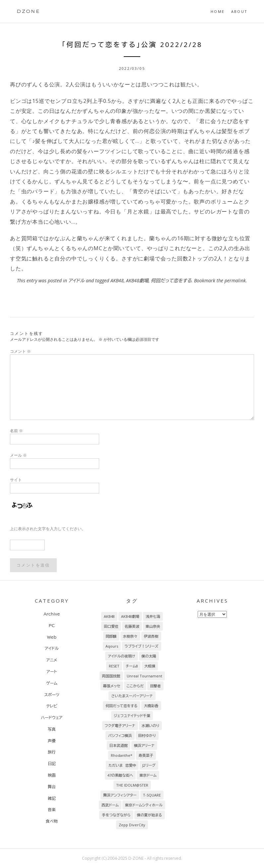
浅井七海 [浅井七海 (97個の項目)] (153, 616)
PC (52, 625)
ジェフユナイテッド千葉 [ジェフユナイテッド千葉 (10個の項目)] (132, 716)
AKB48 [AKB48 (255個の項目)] (109, 616)
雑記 (52, 798)
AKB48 (117, 280)
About (239, 11)
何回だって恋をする (171, 280)
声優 (52, 741)
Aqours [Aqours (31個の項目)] (112, 646)
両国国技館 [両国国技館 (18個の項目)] (111, 676)
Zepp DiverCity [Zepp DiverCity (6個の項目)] (132, 825)
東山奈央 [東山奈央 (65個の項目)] (153, 626)
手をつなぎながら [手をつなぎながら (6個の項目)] (116, 815)
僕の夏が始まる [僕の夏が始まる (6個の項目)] (150, 815)
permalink (235, 280)
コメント (20, 351)
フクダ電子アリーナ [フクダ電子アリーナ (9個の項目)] (120, 726)
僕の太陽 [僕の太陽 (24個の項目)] (149, 656)
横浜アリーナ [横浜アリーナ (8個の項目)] (144, 745)
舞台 (52, 787)
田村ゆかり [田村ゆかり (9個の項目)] (147, 735)
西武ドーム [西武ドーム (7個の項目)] (110, 805)
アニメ (52, 660)
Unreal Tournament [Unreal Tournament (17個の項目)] (144, 676)
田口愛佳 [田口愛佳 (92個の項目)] (111, 626)
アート (52, 671)
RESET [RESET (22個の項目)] (114, 666)
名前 (16, 431)
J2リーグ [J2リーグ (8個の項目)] (149, 765)
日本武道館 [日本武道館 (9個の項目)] (119, 745)
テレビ (52, 706)
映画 (52, 775)
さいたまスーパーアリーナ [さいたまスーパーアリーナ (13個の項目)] (132, 696)
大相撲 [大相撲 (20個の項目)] (150, 666)
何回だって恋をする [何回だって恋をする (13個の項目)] (121, 706)
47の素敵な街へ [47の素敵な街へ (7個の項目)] (120, 775)
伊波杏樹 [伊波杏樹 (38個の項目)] (151, 636)
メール (18, 455)
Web (52, 637)
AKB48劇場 (137, 280)
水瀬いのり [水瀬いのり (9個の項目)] (151, 726)
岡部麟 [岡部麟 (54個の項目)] (111, 636)
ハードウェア (52, 717)
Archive (52, 614)
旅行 (52, 752)
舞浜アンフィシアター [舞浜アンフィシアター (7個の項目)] (120, 795)
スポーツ (52, 695)
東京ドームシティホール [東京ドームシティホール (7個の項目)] (144, 805)
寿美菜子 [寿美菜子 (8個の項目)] (146, 755)
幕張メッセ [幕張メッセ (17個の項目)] (112, 686)
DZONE (28, 11)
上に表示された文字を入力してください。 (48, 529)
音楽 (52, 809)
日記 (52, 763)
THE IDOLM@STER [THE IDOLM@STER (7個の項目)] (132, 785)
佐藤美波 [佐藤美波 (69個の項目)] (132, 626)
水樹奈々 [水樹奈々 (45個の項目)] (130, 636)
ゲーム (52, 683)
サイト (16, 480)
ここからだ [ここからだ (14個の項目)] (135, 686)
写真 (52, 729)
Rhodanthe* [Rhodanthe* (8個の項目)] (122, 755)
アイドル (76, 280)
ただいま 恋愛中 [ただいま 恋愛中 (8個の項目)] (122, 765)
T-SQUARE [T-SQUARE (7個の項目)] (152, 795)
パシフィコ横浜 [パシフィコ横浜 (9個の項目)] (120, 735)
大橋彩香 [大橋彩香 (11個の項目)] (151, 706)
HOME (218, 11)
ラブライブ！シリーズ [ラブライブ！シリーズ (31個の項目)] (141, 646)
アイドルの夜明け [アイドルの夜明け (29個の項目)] (121, 656)
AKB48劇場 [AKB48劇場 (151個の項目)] (130, 616)
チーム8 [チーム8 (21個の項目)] (132, 666)
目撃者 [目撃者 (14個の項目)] (155, 686)
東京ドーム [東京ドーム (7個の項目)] (148, 775)
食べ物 (52, 821)
